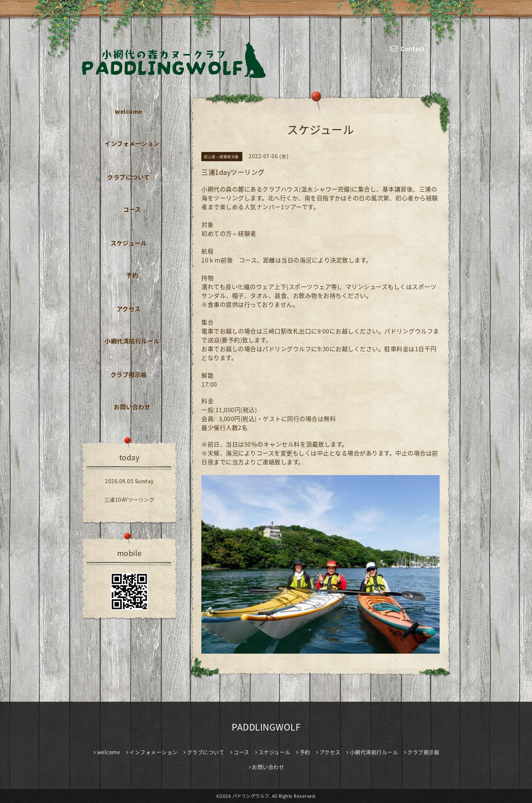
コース (132, 209)
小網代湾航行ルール (132, 341)
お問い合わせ (132, 407)
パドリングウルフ (251, 796)
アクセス (129, 309)
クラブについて (129, 177)
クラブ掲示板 (129, 375)
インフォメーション (132, 143)
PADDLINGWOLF (266, 727)
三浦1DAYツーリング (129, 499)
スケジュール (129, 243)
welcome (129, 111)
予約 (132, 275)
